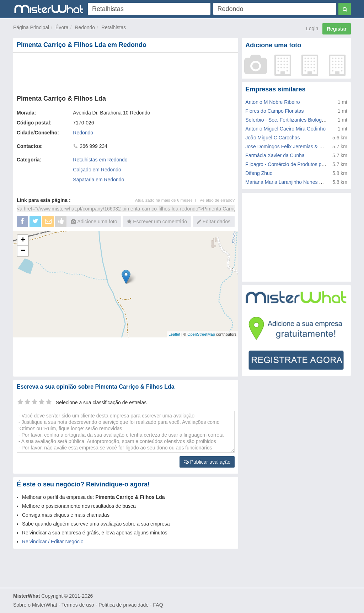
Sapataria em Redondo (98, 180)
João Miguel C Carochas (272, 138)
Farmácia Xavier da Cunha (275, 155)
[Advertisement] (126, 72)
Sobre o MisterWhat (35, 605)
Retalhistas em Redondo (100, 160)
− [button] (23, 251)
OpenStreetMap (201, 334)
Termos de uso (78, 605)
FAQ (158, 605)
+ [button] (23, 240)
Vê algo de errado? (217, 200)
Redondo (85, 27)
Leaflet (174, 334)
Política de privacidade (124, 605)
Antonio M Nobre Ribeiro (272, 102)
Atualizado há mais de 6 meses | (167, 200)
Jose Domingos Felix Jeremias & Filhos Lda (294, 146)
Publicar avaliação (207, 462)
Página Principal (31, 27)
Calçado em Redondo (97, 170)
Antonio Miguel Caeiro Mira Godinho (285, 129)
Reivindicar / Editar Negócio (53, 542)
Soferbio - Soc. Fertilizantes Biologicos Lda (293, 120)
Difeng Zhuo (259, 173)
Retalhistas (114, 27)
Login (312, 28)
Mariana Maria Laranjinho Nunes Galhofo (291, 182)
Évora (62, 27)
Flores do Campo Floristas (274, 111)
